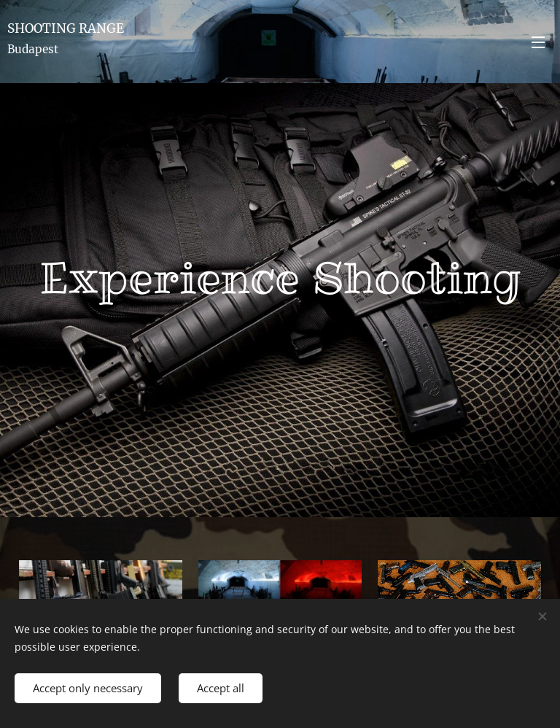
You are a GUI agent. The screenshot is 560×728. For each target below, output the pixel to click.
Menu (538, 42)
